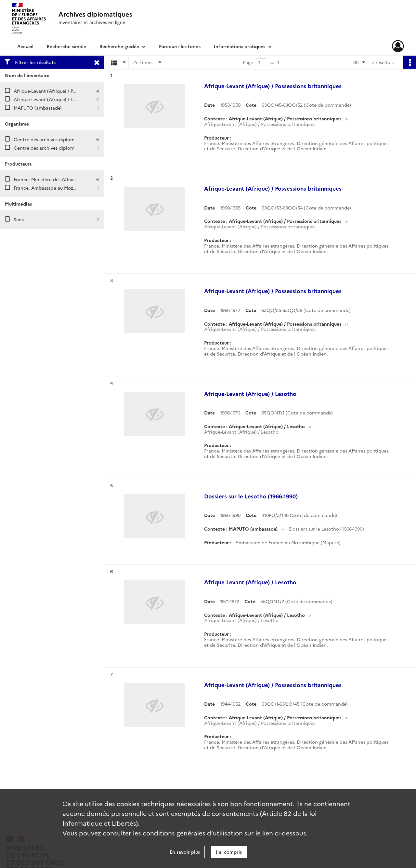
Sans (19, 219)
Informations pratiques (240, 46)
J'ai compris (229, 852)
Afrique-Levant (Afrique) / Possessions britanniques (69, 91)
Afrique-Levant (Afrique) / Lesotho (51, 99)
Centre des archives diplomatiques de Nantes (64, 148)
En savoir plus (185, 852)
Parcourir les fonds (180, 46)
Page (248, 62)
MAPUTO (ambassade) (38, 108)
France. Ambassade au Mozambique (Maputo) (64, 188)
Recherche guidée (119, 46)
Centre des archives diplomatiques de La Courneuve (71, 139)
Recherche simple (66, 46)
